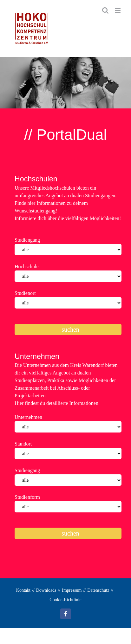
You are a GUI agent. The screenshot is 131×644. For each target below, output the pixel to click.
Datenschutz (98, 590)
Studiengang (27, 240)
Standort (23, 444)
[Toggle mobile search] (105, 10)
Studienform (27, 497)
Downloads (46, 590)
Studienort (25, 293)
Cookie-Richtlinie (65, 600)
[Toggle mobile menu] (118, 10)
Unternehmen (28, 417)
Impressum (72, 590)
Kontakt (23, 590)
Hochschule (27, 267)
